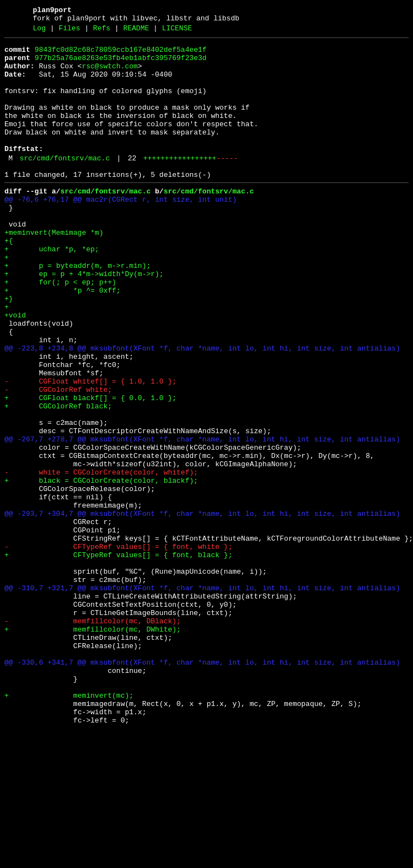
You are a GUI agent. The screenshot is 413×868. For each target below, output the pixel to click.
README (136, 31)
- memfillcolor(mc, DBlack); (93, 737)
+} (9, 350)
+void (15, 370)
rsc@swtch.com (109, 74)
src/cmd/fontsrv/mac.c (65, 185)
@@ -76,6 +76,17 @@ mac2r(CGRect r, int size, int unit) (120, 231)
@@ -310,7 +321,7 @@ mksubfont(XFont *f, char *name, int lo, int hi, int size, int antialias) (202, 697)
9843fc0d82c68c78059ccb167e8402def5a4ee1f (121, 55)
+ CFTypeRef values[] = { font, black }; (118, 657)
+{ (9, 281)
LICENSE (177, 31)
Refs (102, 31)
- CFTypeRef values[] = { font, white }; (118, 648)
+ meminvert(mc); (69, 826)
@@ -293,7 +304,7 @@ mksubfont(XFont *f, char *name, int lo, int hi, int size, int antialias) (202, 608)
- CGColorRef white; (58, 459)
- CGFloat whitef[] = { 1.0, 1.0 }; (90, 449)
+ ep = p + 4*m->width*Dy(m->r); (84, 320)
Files (69, 31)
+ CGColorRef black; (58, 479)
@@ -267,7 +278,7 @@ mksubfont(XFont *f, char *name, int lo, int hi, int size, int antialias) (202, 519)
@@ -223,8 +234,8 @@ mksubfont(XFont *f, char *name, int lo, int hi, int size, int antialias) (202, 409)
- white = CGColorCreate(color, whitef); (101, 558)
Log (39, 31)
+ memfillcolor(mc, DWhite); (93, 747)
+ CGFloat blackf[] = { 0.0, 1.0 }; (90, 469)
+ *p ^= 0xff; (63, 340)
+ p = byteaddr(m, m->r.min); (77, 310)
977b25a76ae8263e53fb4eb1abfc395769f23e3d (121, 64)
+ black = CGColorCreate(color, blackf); (101, 568)
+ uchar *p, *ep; (52, 290)
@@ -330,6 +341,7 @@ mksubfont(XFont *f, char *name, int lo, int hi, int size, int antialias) (202, 786)
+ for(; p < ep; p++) (60, 330)
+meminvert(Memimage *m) (54, 271)
